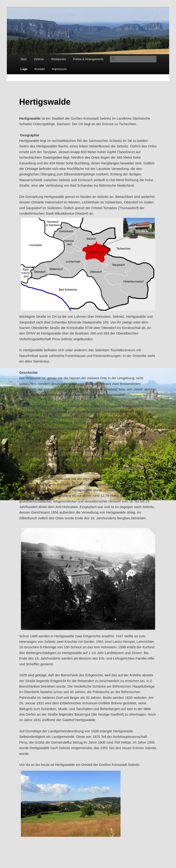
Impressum (59, 69)
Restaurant (59, 59)
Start (23, 59)
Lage (24, 69)
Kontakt (40, 69)
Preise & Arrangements (88, 59)
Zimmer (39, 59)
